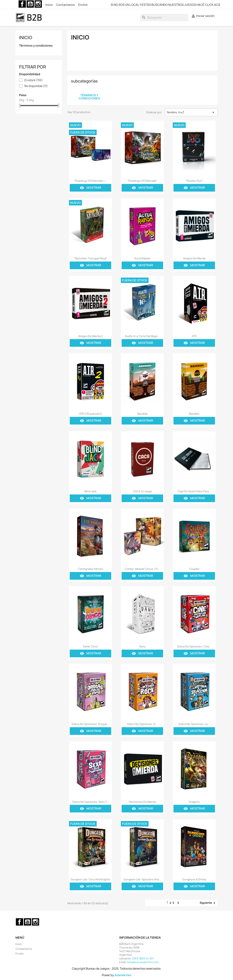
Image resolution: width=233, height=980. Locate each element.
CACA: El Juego (142, 491)
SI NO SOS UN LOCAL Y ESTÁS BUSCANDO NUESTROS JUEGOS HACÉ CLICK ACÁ (165, 5)
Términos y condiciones (36, 46)
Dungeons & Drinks (194, 879)
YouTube (30, 4)
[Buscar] (164, 17)
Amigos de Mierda (194, 258)
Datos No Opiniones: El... (142, 724)
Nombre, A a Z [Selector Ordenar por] (191, 112)
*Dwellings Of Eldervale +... (91, 181)
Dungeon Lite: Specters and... (142, 879)
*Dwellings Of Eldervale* (142, 181)
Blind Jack (90, 491)
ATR (194, 336)
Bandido (194, 414)
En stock (33, 80)
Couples (194, 569)
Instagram (38, 4)
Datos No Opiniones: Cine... (194, 646)
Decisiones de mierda (142, 802)
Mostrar (90, 188)
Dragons (194, 802)
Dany (142, 646)
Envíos (83, 5)
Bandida (142, 414)
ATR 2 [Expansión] (90, 414)
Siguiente (208, 903)
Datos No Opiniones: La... (194, 724)
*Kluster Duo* (194, 181)
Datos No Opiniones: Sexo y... (91, 802)
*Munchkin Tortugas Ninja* (91, 258)
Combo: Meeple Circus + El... (142, 569)
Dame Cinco (90, 646)
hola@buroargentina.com (143, 962)
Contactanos (66, 5)
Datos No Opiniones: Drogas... (91, 724)
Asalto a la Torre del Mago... (142, 336)
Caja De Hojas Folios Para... (194, 491)
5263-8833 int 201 (143, 958)
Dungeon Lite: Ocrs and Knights (90, 879)
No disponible (36, 86)
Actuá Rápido (142, 258)
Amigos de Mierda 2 (91, 336)
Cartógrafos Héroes (91, 569)
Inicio (49, 5)
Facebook (22, 4)
